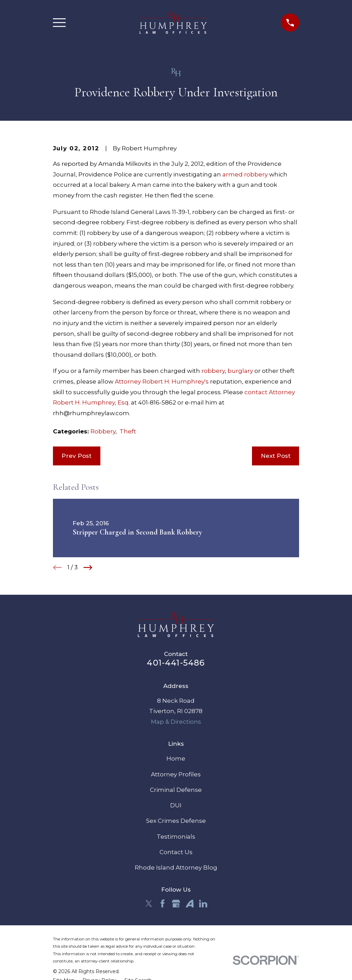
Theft (128, 431)
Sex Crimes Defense (176, 821)
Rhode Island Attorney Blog (176, 868)
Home (176, 758)
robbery (213, 371)
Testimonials (176, 837)
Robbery (103, 431)
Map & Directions (176, 722)
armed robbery (245, 174)
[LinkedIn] (203, 904)
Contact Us (176, 852)
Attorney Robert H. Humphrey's (162, 381)
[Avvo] (190, 904)
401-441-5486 (176, 663)
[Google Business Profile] (176, 904)
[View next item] (88, 568)
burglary (240, 371)
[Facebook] (163, 904)
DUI (176, 805)
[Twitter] (149, 904)
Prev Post (76, 456)
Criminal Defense (176, 790)
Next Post (276, 456)
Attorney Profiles (176, 774)
